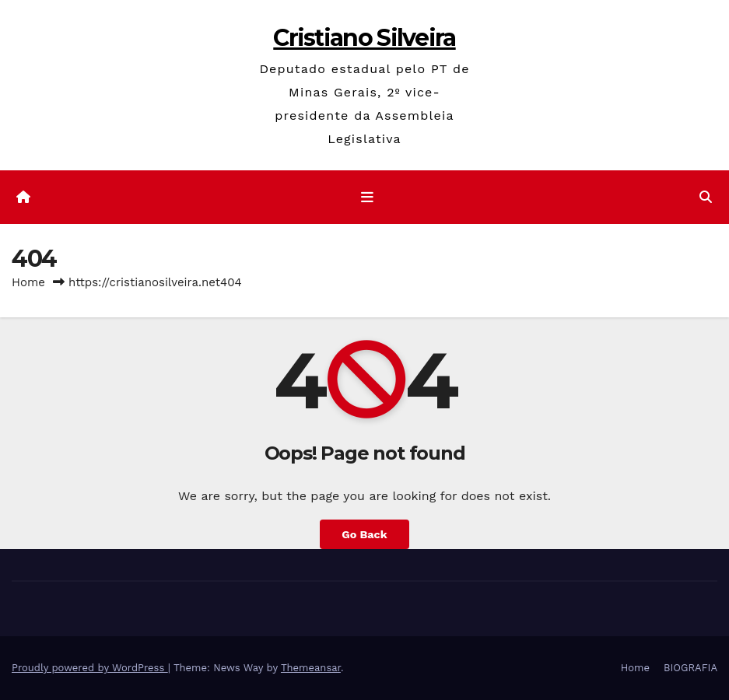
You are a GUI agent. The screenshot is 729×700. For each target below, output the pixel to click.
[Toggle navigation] (367, 197)
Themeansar (311, 668)
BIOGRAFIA (690, 668)
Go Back (364, 534)
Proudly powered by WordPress (90, 668)
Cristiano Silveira (364, 38)
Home (28, 282)
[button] (706, 197)
